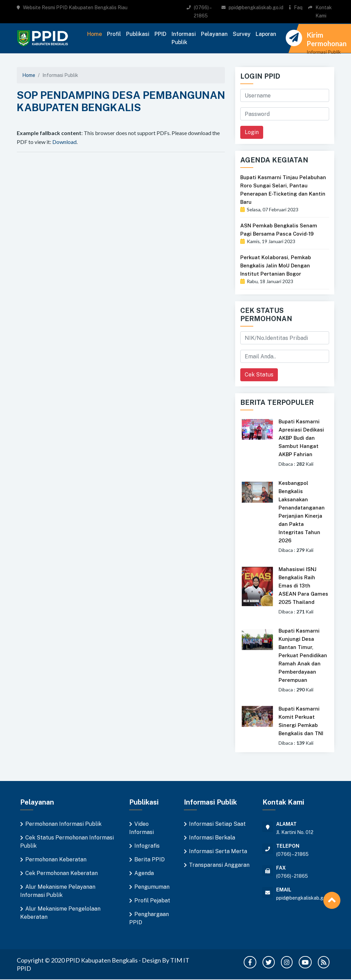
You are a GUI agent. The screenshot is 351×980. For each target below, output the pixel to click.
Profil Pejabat (152, 900)
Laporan (266, 34)
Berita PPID (150, 859)
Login (252, 132)
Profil (114, 34)
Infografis (147, 846)
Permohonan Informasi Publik (63, 824)
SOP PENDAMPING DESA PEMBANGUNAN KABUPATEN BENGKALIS (121, 101)
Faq (298, 8)
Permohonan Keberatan (56, 859)
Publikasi (138, 34)
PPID (160, 34)
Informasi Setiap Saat (217, 824)
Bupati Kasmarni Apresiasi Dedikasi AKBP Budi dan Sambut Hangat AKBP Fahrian (301, 438)
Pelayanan (214, 34)
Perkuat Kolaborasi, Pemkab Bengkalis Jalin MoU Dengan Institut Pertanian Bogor (276, 266)
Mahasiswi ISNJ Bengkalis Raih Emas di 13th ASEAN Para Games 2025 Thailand (303, 586)
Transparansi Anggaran (219, 865)
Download (64, 142)
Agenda (144, 873)
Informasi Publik (184, 38)
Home (94, 34)
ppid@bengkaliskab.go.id (256, 8)
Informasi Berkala (212, 838)
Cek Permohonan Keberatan (62, 873)
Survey (242, 34)
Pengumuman (152, 887)
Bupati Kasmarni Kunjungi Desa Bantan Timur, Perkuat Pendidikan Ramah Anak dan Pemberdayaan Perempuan (303, 655)
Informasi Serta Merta (218, 851)
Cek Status (259, 375)
